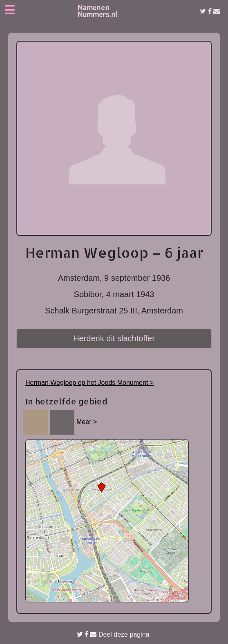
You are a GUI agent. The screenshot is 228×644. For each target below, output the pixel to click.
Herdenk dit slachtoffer (114, 338)
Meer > (87, 422)
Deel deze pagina (113, 634)
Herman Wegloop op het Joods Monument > (89, 383)
